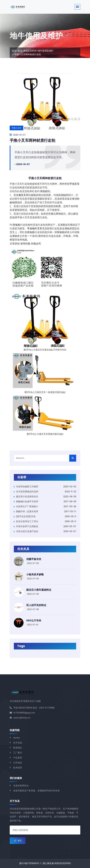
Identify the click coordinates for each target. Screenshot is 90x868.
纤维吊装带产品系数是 (27, 526)
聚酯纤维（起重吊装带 (27, 511)
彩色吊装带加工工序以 (27, 521)
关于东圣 (18, 743)
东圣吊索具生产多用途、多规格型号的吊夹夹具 (36, 791)
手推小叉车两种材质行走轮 (32, 140)
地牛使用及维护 (46, 51)
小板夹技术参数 (35, 574)
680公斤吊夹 (34, 620)
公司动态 (18, 763)
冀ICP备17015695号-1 (30, 863)
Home (16, 738)
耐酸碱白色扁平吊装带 (27, 502)
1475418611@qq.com (22, 713)
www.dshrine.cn (20, 718)
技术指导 (18, 768)
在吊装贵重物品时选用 (27, 492)
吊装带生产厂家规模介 (27, 506)
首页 (14, 51)
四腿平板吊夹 (34, 559)
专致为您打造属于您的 (27, 531)
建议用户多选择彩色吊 (27, 497)
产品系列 (18, 758)
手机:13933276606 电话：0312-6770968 (32, 708)
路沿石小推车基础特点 (39, 590)
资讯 (20, 51)
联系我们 (18, 748)
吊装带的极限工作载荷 (27, 487)
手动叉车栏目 (30, 51)
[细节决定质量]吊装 (26, 516)
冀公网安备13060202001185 (57, 863)
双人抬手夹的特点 (36, 605)
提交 (18, 841)
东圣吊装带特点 (21, 786)
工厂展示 (18, 753)
